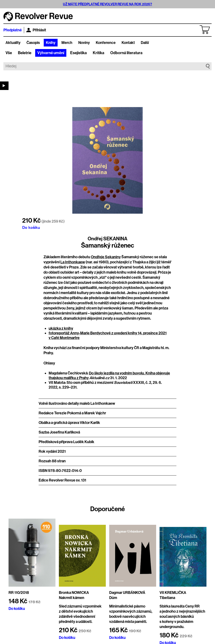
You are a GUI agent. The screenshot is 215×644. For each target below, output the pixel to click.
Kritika (99, 53)
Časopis (33, 43)
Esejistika (78, 53)
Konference (106, 43)
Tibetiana (167, 598)
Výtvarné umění (51, 53)
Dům (113, 598)
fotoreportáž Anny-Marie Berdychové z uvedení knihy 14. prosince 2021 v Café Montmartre (108, 335)
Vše (9, 53)
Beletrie (25, 53)
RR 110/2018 (19, 593)
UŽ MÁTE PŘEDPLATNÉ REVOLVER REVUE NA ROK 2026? (107, 4)
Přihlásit (36, 30)
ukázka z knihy (61, 328)
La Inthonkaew (73, 262)
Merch (67, 43)
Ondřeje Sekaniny (106, 257)
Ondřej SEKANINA (107, 239)
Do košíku (31, 227)
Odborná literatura (126, 53)
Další (145, 43)
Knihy (51, 43)
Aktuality (13, 43)
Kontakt (128, 43)
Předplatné (13, 30)
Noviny (84, 43)
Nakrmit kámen (72, 598)
